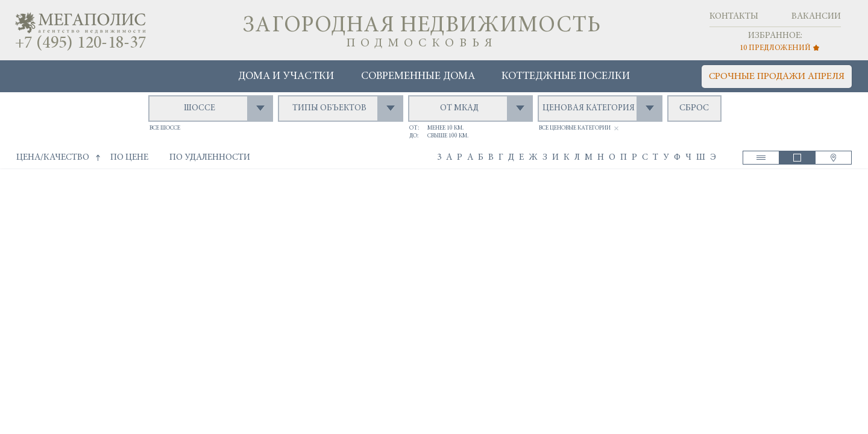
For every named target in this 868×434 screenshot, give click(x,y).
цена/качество (53, 158)
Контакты (734, 17)
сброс (694, 108)
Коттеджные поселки (566, 77)
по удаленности (210, 158)
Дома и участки (286, 77)
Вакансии (816, 17)
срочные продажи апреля (777, 77)
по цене (129, 158)
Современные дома (418, 77)
